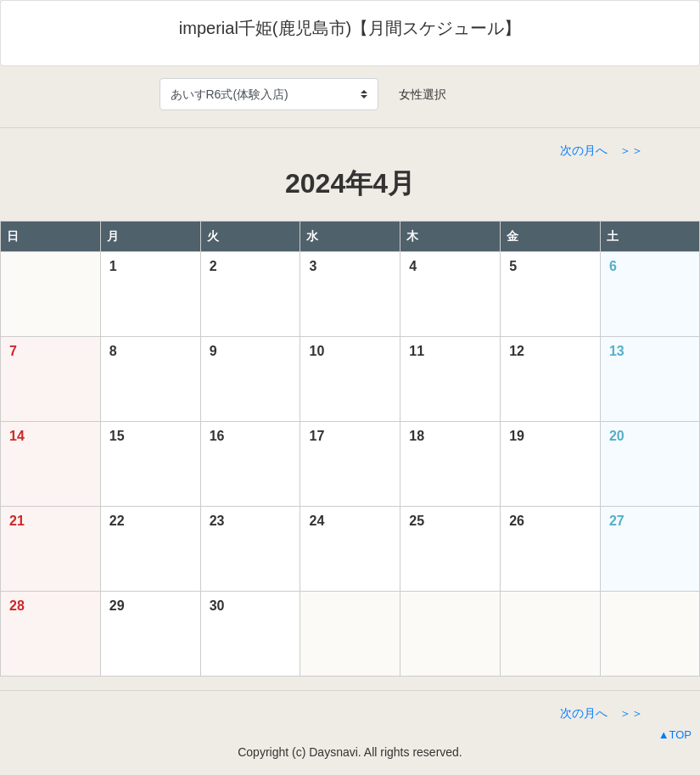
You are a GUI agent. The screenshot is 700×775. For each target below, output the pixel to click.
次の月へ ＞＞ (602, 150)
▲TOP (675, 735)
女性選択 (417, 94)
